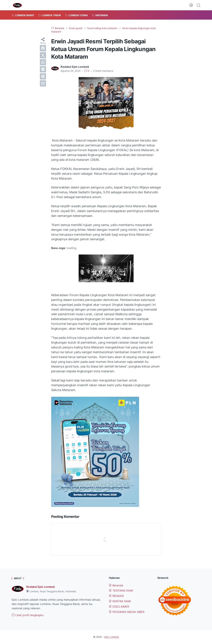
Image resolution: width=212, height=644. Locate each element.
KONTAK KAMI (120, 601)
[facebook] (43, 48)
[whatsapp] (43, 62)
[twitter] (43, 55)
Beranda (116, 585)
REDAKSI (116, 596)
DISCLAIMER (119, 607)
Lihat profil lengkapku (28, 615)
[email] (43, 83)
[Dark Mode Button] (191, 5)
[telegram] (43, 69)
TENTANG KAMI (121, 591)
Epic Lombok (112, 637)
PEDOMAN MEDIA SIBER (127, 612)
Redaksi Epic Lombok (41, 587)
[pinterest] (43, 76)
